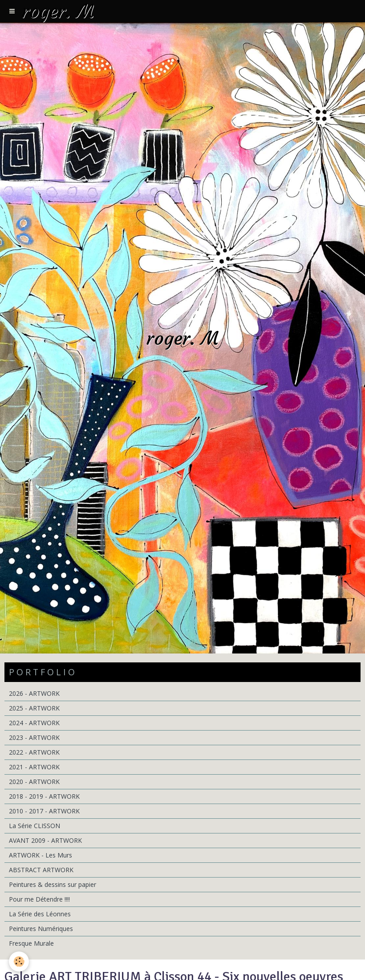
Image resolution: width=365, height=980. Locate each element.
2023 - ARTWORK (34, 737)
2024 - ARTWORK (34, 723)
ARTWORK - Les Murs (41, 855)
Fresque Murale (31, 943)
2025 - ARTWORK (34, 708)
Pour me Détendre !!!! (39, 899)
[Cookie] (19, 962)
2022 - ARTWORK (34, 752)
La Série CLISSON (34, 826)
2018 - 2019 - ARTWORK (44, 796)
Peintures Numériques (41, 929)
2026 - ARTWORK (34, 693)
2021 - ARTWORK (34, 767)
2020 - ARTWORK (34, 782)
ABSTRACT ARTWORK (41, 870)
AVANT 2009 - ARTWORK (45, 840)
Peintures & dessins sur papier (53, 884)
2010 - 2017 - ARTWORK (44, 811)
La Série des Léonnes (40, 914)
